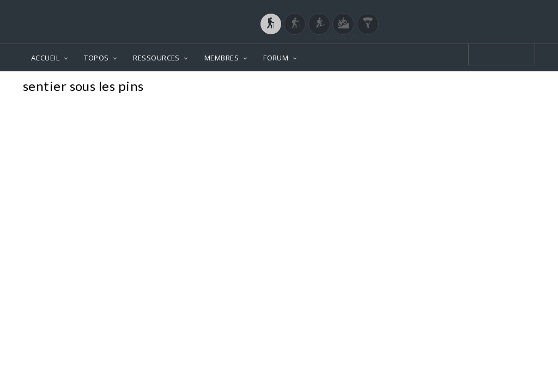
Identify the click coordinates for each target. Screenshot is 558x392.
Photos (514, 87)
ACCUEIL (45, 58)
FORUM (276, 58)
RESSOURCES (156, 58)
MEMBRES (222, 58)
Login (478, 10)
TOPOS (96, 58)
